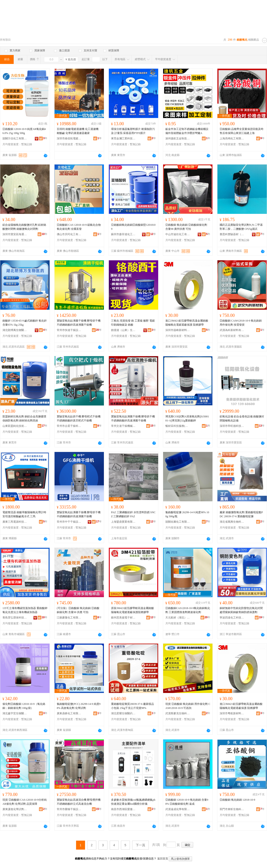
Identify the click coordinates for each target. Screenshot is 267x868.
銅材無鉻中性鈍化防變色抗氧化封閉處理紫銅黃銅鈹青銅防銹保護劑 (241, 610)
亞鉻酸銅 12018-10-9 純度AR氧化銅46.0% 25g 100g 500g (24, 131)
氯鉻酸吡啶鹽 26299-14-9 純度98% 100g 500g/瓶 (187, 514)
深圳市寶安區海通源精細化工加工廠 (15, 234)
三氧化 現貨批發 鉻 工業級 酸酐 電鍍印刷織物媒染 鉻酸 (133, 323)
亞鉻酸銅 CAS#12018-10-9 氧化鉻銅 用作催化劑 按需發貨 (241, 323)
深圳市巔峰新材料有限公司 (178, 330)
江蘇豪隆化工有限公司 (69, 618)
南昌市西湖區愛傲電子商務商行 (123, 809)
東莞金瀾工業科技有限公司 (123, 138)
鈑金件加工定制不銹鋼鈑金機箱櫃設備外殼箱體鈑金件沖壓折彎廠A (187, 131)
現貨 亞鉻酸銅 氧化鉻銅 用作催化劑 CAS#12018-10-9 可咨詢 (188, 706)
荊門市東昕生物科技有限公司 (232, 809)
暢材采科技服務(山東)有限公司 (178, 426)
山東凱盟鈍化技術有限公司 (15, 426)
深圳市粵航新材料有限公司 (232, 713)
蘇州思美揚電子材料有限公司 (123, 618)
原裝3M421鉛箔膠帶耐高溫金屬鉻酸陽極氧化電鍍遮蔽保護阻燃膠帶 (132, 610)
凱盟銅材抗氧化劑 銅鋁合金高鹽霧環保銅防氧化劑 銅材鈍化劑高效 (24, 419)
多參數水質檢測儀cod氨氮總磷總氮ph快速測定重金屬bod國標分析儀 (133, 802)
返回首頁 (163, 859)
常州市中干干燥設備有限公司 (69, 522)
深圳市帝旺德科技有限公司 (232, 426)
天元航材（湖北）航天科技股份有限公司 (178, 618)
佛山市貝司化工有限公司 (69, 234)
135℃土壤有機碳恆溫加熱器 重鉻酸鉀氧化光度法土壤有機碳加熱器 (25, 610)
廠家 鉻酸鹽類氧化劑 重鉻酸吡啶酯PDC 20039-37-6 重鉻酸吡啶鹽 (241, 514)
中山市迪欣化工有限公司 (178, 234)
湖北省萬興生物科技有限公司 (232, 522)
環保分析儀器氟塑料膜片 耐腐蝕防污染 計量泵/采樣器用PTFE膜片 (133, 131)
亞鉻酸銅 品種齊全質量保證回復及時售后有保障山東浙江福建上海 (242, 131)
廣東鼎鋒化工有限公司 (69, 713)
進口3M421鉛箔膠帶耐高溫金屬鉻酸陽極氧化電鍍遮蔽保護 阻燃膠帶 (187, 323)
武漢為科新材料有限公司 (232, 330)
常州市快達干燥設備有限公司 (69, 330)
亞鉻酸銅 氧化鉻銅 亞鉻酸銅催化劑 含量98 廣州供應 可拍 (186, 227)
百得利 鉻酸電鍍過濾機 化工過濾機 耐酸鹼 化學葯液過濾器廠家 (78, 131)
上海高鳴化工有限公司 (232, 138)
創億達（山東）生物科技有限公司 (123, 330)
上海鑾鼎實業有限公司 (123, 522)
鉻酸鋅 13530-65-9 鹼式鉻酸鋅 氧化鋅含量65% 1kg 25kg (25, 323)
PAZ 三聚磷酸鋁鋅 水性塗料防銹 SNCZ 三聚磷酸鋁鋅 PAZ (133, 514)
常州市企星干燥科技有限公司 (69, 426)
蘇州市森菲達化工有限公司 (123, 234)
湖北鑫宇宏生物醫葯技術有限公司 (15, 713)
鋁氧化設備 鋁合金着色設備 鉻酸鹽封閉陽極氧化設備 (242, 419)
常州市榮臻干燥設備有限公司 (69, 809)
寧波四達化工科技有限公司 (232, 618)
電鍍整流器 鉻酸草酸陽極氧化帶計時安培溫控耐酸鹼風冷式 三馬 (24, 514)
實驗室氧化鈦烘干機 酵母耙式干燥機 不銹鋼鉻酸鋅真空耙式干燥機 (79, 419)
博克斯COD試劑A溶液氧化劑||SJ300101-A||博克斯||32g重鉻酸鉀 (187, 419)
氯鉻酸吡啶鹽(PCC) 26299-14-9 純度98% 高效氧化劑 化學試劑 (79, 706)
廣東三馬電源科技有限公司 (15, 522)
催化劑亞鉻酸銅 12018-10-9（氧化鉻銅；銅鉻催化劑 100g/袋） (24, 706)
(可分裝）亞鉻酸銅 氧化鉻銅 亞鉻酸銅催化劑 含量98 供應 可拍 (78, 610)
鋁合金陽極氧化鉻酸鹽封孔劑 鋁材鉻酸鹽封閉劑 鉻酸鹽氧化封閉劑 (24, 227)
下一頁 (140, 845)
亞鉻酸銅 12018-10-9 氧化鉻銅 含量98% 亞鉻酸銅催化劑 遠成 (187, 802)
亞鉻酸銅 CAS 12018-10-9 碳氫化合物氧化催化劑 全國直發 (79, 227)
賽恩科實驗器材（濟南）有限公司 (232, 234)
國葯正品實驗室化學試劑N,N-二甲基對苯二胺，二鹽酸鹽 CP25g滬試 (241, 227)
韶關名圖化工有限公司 (178, 522)
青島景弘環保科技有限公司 (15, 618)
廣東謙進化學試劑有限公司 (15, 809)
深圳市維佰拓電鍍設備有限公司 (69, 138)
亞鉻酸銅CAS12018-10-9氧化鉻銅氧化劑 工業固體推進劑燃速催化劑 (188, 610)
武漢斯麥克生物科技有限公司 (178, 713)
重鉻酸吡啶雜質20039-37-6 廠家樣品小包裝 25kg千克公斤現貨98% (132, 706)
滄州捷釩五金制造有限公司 (178, 138)
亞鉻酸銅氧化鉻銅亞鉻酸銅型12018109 (133, 227)
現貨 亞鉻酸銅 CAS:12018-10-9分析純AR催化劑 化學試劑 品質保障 (25, 802)
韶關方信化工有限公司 (15, 138)
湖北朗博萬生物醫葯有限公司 (15, 330)
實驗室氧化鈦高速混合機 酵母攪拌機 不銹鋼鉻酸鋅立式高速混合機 (79, 802)
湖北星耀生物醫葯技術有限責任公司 (123, 713)
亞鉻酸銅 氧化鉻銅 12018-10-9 (237, 800)
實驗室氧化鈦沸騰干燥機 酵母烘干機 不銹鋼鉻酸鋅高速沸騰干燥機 (79, 323)
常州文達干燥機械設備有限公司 (123, 426)
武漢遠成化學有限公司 (178, 809)
